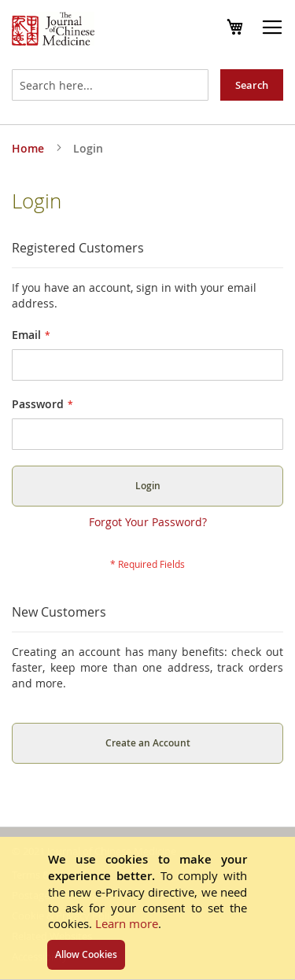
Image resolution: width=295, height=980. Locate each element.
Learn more (127, 923)
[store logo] (53, 31)
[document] (147, 908)
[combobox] (110, 85)
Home (29, 148)
